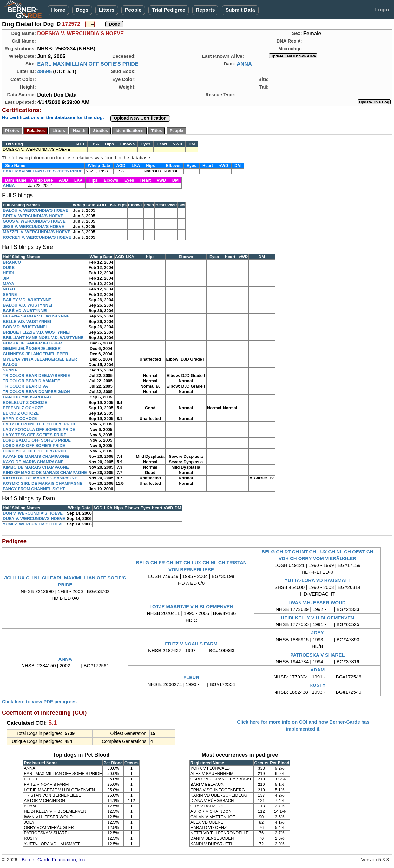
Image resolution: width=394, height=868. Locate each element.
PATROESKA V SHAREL (317, 655)
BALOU (10, 365)
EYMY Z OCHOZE (20, 419)
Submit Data (240, 10)
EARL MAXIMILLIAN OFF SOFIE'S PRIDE (88, 64)
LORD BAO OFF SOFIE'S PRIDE (34, 446)
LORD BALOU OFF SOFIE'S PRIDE (37, 440)
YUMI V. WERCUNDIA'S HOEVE (33, 524)
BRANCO (12, 262)
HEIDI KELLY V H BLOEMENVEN (317, 618)
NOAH (9, 289)
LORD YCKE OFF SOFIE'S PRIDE (35, 451)
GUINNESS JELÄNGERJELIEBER (36, 354)
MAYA (9, 284)
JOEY (318, 633)
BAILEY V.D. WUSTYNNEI (28, 300)
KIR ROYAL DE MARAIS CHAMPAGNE (40, 478)
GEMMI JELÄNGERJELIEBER (32, 348)
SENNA (10, 370)
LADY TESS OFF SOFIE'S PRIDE (35, 435)
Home (58, 10)
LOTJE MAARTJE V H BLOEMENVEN (191, 607)
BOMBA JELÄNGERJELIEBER (33, 343)
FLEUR (191, 677)
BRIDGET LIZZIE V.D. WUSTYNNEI (36, 332)
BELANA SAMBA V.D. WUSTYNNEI (37, 316)
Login (382, 10)
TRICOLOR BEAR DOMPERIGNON (36, 392)
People (133, 10)
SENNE (10, 294)
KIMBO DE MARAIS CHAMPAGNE (36, 467)
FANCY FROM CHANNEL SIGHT (34, 489)
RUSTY (317, 685)
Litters (107, 10)
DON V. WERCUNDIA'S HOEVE (33, 513)
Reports (205, 10)
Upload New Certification (140, 118)
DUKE (9, 267)
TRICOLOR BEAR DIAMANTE (32, 381)
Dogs (82, 10)
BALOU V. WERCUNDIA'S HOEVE (36, 210)
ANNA (244, 64)
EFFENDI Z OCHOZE (23, 408)
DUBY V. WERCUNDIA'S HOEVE (34, 519)
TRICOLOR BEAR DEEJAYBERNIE (36, 375)
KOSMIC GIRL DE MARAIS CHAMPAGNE (43, 483)
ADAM (317, 670)
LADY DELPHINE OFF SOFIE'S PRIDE (40, 424)
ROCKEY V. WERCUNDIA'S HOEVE (37, 237)
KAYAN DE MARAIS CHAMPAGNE (36, 456)
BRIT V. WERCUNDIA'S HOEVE (33, 216)
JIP (6, 278)
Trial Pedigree (169, 10)
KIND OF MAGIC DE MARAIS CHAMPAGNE (45, 473)
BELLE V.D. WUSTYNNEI (27, 321)
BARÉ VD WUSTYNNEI (25, 311)
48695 (44, 71)
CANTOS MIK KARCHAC (27, 397)
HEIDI (8, 273)
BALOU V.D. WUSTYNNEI (28, 305)
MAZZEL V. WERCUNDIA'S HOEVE (37, 232)
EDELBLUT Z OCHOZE (25, 402)
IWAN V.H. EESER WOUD (318, 602)
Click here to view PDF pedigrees (39, 701)
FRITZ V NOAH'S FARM (191, 644)
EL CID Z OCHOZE (21, 413)
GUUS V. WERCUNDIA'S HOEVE (34, 221)
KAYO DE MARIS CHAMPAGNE (33, 462)
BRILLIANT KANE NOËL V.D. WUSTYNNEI (44, 338)
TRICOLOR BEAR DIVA (25, 386)
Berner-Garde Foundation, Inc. (54, 860)
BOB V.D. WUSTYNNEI (25, 327)
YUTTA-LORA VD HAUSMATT (318, 580)
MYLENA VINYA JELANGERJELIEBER (40, 359)
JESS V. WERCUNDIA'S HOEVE (33, 227)
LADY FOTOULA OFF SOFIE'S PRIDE (39, 429)
